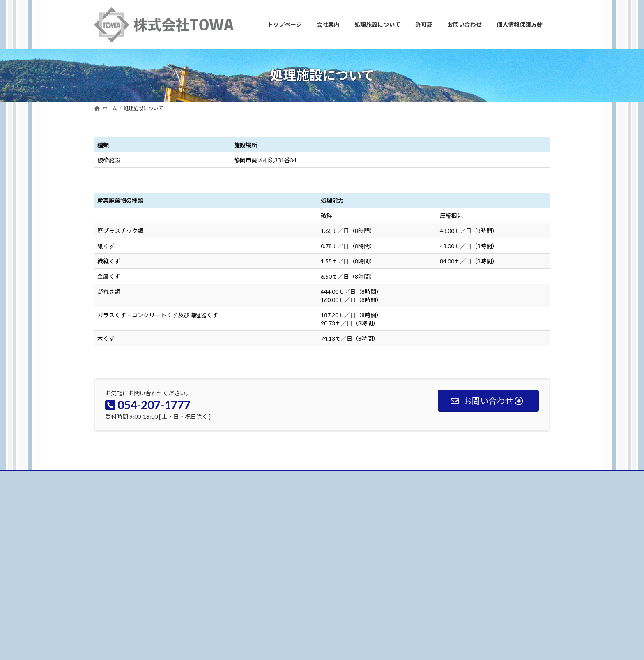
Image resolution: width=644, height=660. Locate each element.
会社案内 (265, 540)
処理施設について (275, 555)
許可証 (262, 569)
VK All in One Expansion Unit (347, 646)
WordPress (249, 646)
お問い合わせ (117, 478)
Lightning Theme (292, 646)
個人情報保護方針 (275, 597)
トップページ (270, 526)
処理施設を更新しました (441, 529)
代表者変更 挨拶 (433, 540)
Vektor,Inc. (396, 646)
